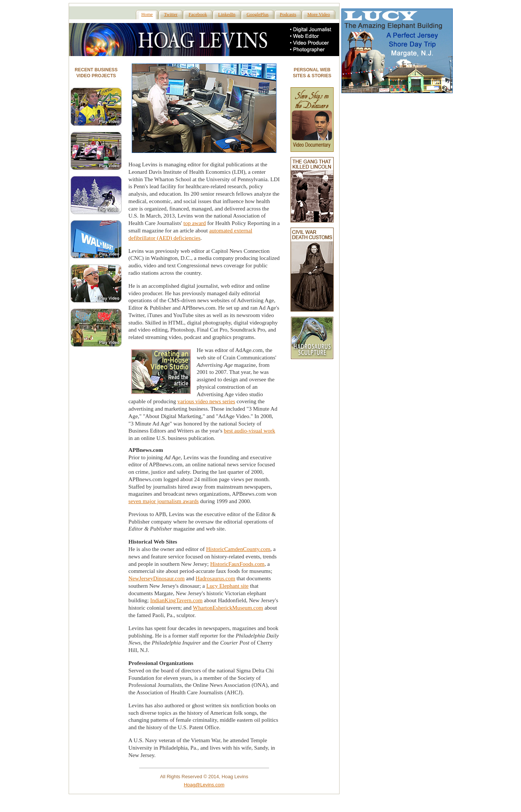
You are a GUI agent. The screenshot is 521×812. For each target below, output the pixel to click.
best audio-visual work (249, 431)
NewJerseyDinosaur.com (156, 578)
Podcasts (288, 14)
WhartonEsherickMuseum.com (228, 608)
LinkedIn (227, 14)
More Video (319, 14)
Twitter (171, 14)
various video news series (206, 401)
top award (194, 223)
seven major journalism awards (163, 501)
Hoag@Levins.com (204, 785)
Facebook (198, 14)
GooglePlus (257, 14)
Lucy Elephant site (227, 586)
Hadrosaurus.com (215, 578)
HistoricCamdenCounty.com (238, 549)
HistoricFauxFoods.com (237, 564)
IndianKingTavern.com (176, 600)
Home (147, 14)
